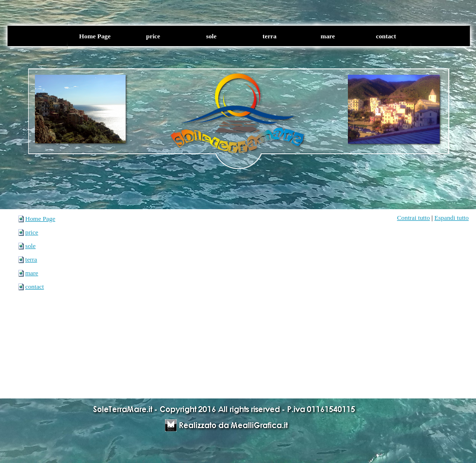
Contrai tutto (413, 218)
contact (34, 287)
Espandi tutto (451, 218)
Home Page (40, 219)
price (32, 232)
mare (32, 273)
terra (31, 259)
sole (30, 246)
